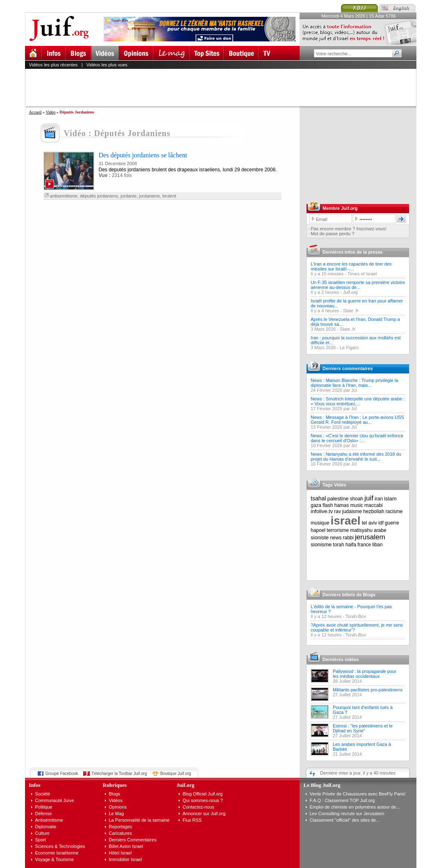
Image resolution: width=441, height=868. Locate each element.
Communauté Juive (55, 800)
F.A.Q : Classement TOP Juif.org (342, 800)
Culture (42, 833)
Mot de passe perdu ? (332, 234)
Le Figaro (349, 348)
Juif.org (350, 292)
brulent (169, 196)
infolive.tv (322, 511)
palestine (338, 499)
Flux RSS (192, 820)
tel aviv (369, 523)
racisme (394, 511)
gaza (316, 505)
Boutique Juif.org (176, 774)
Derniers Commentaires (133, 840)
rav (338, 511)
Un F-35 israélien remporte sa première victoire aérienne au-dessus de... (358, 285)
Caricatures (120, 833)
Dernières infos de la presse (353, 252)
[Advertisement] (224, 87)
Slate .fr (351, 311)
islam (390, 499)
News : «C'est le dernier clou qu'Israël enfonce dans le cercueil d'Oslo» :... (357, 438)
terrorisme (338, 530)
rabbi (348, 538)
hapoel (318, 530)
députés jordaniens (99, 196)
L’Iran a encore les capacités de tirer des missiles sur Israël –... (351, 266)
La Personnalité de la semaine (139, 820)
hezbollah (374, 511)
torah (338, 545)
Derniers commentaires (348, 368)
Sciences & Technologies (60, 846)
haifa (351, 545)
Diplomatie (46, 827)
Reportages (121, 827)
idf (381, 523)
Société (43, 794)
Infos (35, 785)
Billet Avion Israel (126, 846)
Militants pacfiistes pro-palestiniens (368, 690)
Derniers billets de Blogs (349, 595)
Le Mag (117, 813)
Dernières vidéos (341, 659)
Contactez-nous (199, 807)
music (357, 505)
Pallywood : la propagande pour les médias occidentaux (365, 674)
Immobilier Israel (126, 859)
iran (379, 499)
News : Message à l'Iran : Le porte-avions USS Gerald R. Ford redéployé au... (357, 420)
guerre (392, 523)
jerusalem (370, 537)
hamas (342, 505)
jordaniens (149, 196)
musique (320, 523)
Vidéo (50, 112)
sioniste (320, 537)
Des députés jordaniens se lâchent (143, 155)
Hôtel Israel (120, 853)
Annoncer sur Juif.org (204, 813)
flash (328, 505)
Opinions (118, 807)
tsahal (318, 498)
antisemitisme (64, 196)
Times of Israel (362, 274)
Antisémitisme (49, 820)
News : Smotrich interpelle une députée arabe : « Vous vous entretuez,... (358, 401)
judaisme (352, 511)
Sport (41, 840)
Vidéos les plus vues (107, 65)
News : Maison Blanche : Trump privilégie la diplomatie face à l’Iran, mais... (354, 383)
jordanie (128, 196)
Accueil (35, 112)
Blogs (115, 794)
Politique (44, 807)
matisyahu (361, 530)
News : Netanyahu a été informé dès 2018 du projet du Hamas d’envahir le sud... (356, 457)
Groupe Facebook (62, 774)
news (336, 538)
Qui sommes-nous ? (203, 800)
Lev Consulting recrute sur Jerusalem (347, 813)
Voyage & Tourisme (55, 859)
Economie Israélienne (57, 853)
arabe (380, 530)
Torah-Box (356, 616)
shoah (357, 499)
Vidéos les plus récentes (53, 65)
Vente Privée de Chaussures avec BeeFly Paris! (358, 794)
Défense (44, 813)
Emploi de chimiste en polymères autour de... (355, 807)
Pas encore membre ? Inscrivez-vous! (349, 229)
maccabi (374, 505)
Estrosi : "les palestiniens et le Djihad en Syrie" (363, 728)
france (364, 545)
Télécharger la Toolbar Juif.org (119, 774)
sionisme (321, 544)
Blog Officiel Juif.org (203, 794)
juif (369, 498)
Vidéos (116, 800)
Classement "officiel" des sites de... (345, 820)
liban (377, 545)
